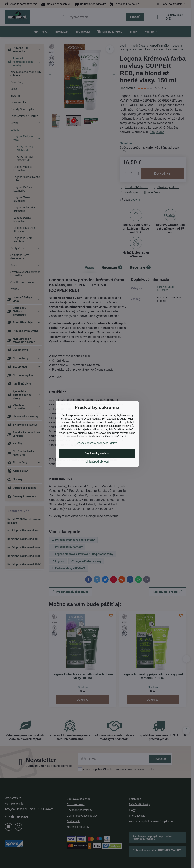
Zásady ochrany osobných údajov (97, 443)
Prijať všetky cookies (97, 453)
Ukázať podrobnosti (97, 462)
